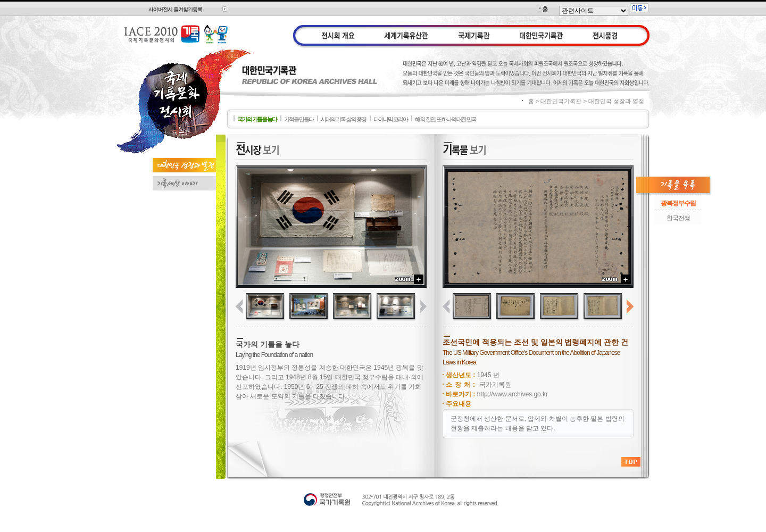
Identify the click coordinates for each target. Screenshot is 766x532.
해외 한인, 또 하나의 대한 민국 (445, 119)
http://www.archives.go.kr (513, 394)
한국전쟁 (678, 218)
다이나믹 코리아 (390, 119)
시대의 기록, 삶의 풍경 (343, 119)
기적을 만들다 (299, 119)
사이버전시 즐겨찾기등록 (175, 9)
